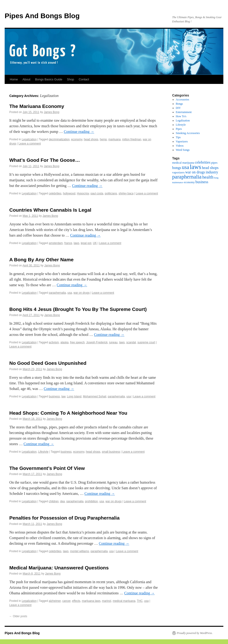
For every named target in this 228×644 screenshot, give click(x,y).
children (54, 501)
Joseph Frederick (97, 342)
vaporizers (178, 172)
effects (76, 601)
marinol (106, 601)
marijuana (115, 139)
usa (70, 293)
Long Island (74, 396)
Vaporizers (182, 141)
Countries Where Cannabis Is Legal (50, 210)
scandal (131, 342)
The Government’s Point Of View (47, 468)
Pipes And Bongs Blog (42, 16)
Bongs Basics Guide (49, 79)
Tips (178, 137)
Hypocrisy (83, 193)
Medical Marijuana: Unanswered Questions (59, 568)
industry (212, 172)
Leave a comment (30, 144)
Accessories (183, 100)
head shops (91, 139)
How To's (181, 116)
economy (77, 139)
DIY (178, 108)
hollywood (69, 193)
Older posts (18, 616)
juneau (113, 342)
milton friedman (132, 139)
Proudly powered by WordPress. (195, 633)
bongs (177, 168)
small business (111, 452)
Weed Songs (183, 150)
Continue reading (79, 132)
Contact (84, 79)
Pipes (179, 129)
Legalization (29, 139)
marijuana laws (91, 601)
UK (95, 243)
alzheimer (55, 601)
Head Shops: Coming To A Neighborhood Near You (68, 413)
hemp (103, 139)
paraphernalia (57, 293)
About (27, 79)
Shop (70, 79)
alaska (65, 342)
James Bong (52, 112)
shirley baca (126, 193)
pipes (214, 163)
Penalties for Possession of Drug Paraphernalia (64, 518)
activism (54, 342)
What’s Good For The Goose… (45, 160)
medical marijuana (124, 601)
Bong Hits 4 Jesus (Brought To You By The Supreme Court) (78, 309)
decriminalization (59, 139)
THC (140, 601)
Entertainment (184, 112)
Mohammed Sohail (95, 396)
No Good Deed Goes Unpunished (48, 363)
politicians (111, 193)
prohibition (91, 501)
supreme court (146, 342)
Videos (180, 146)
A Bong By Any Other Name (41, 260)
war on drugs (82, 293)
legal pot (86, 243)
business (54, 396)
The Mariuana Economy (37, 106)
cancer (66, 601)
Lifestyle (43, 452)
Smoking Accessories (188, 133)
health (208, 177)
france (68, 243)
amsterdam (56, 243)
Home (14, 79)
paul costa (97, 193)
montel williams (79, 551)
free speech (77, 342)
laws (77, 243)
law (63, 396)
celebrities (55, 193)
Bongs (179, 104)
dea (62, 501)
